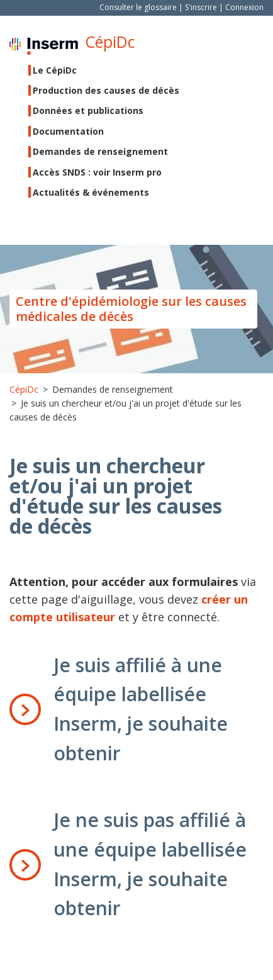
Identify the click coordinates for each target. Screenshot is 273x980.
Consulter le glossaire (138, 7)
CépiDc (110, 42)
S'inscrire (201, 7)
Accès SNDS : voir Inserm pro (97, 172)
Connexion (244, 7)
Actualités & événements (91, 192)
